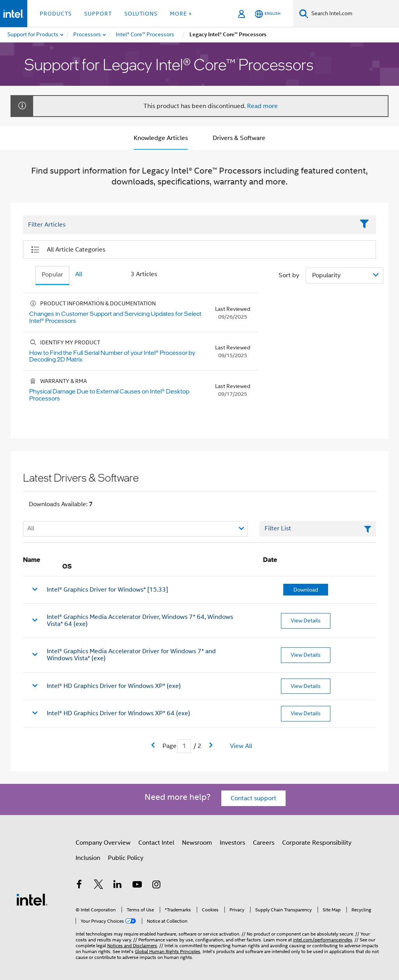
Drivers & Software (239, 138)
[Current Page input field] (184, 746)
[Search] (304, 13)
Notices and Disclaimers (132, 945)
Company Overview (103, 843)
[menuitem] (87, 35)
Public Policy (126, 858)
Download (306, 590)
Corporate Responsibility (317, 843)
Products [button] (56, 14)
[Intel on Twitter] (99, 886)
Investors (232, 843)
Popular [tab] (52, 275)
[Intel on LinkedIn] (118, 886)
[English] (268, 14)
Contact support (253, 798)
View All (241, 746)
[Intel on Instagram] (156, 886)
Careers (264, 843)
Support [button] (98, 14)
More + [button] (181, 14)
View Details (306, 620)
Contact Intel (156, 843)
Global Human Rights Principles (168, 951)
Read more (262, 106)
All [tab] (79, 274)
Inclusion (88, 858)
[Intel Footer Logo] (32, 899)
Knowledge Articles (161, 138)
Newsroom (197, 843)
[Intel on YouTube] (137, 886)
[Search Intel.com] (354, 14)
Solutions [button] (141, 14)
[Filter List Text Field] (189, 225)
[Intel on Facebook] (79, 886)
